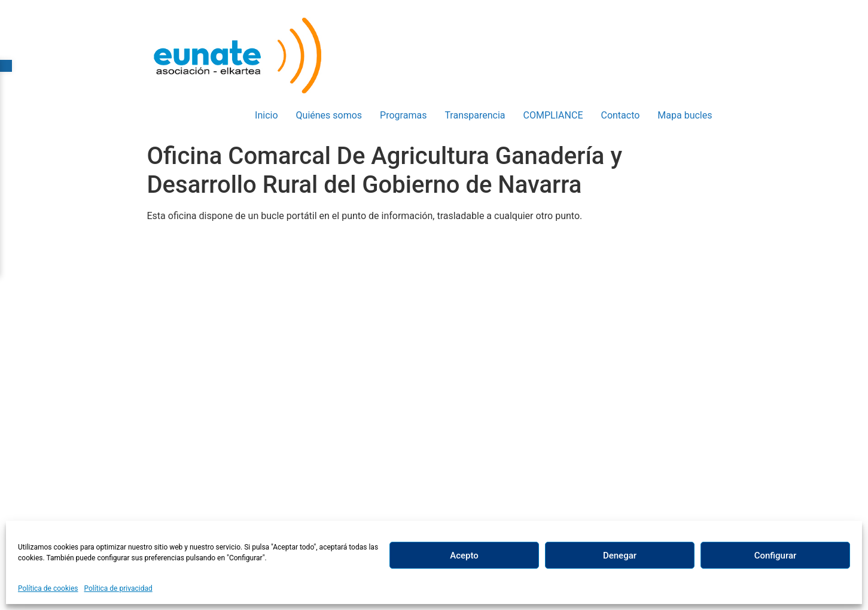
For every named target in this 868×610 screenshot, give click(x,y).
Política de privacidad (118, 588)
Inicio (266, 115)
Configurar (776, 556)
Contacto (620, 115)
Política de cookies (48, 588)
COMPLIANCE (553, 115)
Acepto (464, 556)
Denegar (620, 556)
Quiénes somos (329, 115)
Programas (403, 115)
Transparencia (475, 115)
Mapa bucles (685, 115)
